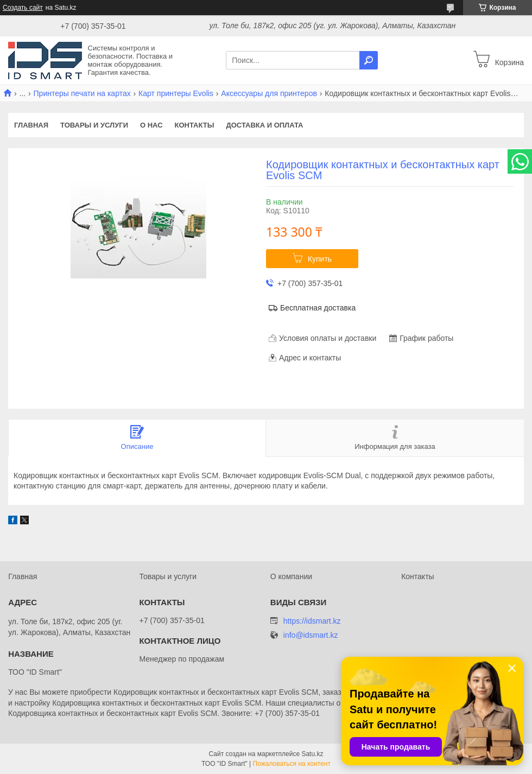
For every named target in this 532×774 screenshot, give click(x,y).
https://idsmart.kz (312, 621)
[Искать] (369, 60)
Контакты (195, 125)
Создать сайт (23, 8)
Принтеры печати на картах (82, 93)
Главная (31, 125)
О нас (151, 125)
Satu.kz (312, 754)
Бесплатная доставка (318, 308)
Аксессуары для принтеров (269, 93)
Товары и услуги (94, 125)
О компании (291, 576)
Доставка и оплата (264, 125)
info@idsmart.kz (311, 635)
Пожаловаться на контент (292, 764)
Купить (320, 259)
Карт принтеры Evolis (176, 93)
